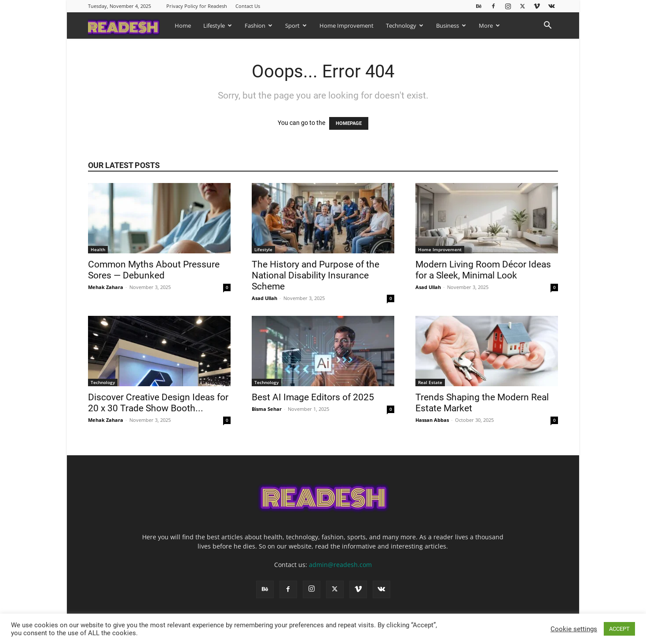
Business (451, 26)
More (489, 26)
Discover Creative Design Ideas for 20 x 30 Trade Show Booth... (158, 403)
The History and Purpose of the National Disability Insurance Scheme (316, 275)
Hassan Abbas (432, 420)
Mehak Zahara (106, 287)
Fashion (259, 26)
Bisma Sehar (267, 409)
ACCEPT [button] (619, 629)
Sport (296, 26)
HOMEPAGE (349, 123)
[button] (547, 26)
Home (183, 26)
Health (98, 249)
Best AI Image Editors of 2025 (313, 397)
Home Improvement (347, 26)
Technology (405, 26)
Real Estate (430, 382)
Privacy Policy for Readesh (197, 6)
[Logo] (128, 25)
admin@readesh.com (340, 565)
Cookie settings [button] (574, 629)
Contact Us (248, 6)
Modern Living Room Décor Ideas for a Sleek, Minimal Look (483, 270)
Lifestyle (218, 26)
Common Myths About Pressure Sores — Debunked (154, 270)
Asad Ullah (264, 298)
